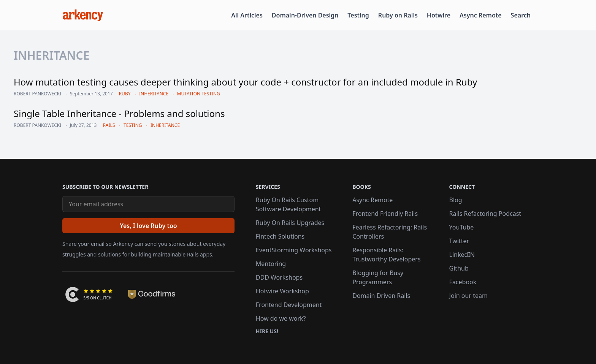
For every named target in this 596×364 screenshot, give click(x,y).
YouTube (462, 227)
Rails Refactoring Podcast (485, 214)
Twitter (459, 241)
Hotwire (439, 15)
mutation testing (199, 94)
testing (133, 125)
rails (109, 125)
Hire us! (267, 331)
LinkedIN (462, 255)
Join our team (468, 296)
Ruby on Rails (398, 15)
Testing (358, 15)
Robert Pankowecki (37, 94)
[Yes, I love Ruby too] (148, 226)
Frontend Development (289, 305)
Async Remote (481, 15)
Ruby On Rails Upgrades (290, 223)
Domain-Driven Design (305, 15)
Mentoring (271, 264)
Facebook (463, 282)
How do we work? (281, 318)
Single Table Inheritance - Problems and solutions (119, 113)
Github (459, 268)
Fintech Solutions (280, 236)
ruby (125, 94)
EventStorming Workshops (294, 250)
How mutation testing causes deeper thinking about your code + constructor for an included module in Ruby (245, 82)
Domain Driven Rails (381, 296)
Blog (456, 200)
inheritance (154, 94)
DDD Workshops (279, 277)
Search (521, 15)
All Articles (247, 15)
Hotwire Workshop (282, 291)
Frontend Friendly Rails (385, 214)
